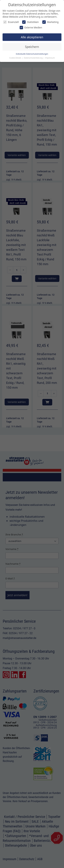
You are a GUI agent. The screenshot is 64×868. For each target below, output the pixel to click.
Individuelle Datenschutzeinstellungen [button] (32, 54)
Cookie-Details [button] (15, 58)
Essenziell (11, 22)
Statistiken (30, 22)
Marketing (51, 22)
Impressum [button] (50, 58)
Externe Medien (31, 27)
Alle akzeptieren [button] (32, 37)
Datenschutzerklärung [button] (34, 58)
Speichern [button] (32, 47)
